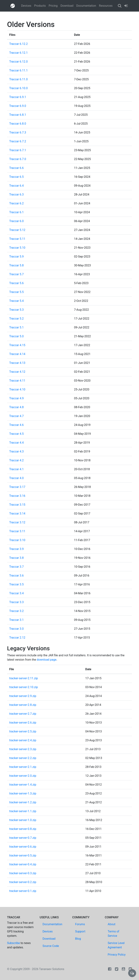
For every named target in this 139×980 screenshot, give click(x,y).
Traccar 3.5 (16, 584)
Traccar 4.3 (16, 451)
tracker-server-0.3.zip (23, 873)
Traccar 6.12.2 (18, 44)
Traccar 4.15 (17, 345)
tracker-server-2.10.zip (24, 687)
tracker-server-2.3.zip (23, 749)
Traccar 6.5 (16, 177)
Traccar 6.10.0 (18, 88)
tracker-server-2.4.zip (23, 740)
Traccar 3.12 (17, 522)
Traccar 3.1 (16, 620)
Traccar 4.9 (16, 398)
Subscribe (13, 943)
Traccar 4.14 (17, 354)
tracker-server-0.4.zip (23, 864)
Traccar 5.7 (16, 274)
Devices (26, 6)
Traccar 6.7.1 (18, 150)
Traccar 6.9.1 (18, 97)
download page (47, 660)
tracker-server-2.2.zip (23, 758)
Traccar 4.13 (17, 363)
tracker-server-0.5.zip (23, 855)
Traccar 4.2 (16, 460)
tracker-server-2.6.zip (23, 723)
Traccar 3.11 (17, 531)
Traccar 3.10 (17, 540)
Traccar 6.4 (16, 186)
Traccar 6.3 (16, 194)
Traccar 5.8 (16, 265)
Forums (80, 924)
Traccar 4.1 (16, 469)
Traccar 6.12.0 (18, 62)
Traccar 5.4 (16, 301)
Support (80, 931)
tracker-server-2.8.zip (23, 705)
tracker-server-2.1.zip (23, 767)
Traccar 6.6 (16, 168)
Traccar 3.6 (16, 576)
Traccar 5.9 (16, 257)
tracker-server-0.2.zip (23, 882)
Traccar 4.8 (16, 407)
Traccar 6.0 (16, 221)
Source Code (51, 946)
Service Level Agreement (116, 945)
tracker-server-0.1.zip (23, 891)
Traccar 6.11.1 (18, 70)
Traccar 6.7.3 (18, 132)
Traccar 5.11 (17, 239)
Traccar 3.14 (17, 514)
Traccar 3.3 (16, 602)
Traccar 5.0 (16, 336)
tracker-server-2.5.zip (23, 731)
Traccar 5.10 (17, 248)
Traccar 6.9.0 (18, 106)
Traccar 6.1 (16, 212)
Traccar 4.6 (16, 425)
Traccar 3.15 (17, 505)
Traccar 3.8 (16, 558)
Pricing (53, 6)
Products (40, 6)
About (112, 924)
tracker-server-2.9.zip (23, 696)
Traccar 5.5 (16, 292)
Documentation (86, 6)
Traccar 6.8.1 (18, 115)
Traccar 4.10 (17, 389)
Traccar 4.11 (17, 381)
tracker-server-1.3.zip (23, 793)
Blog (78, 939)
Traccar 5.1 (16, 327)
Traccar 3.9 (16, 549)
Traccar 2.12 (17, 638)
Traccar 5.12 (17, 230)
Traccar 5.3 (16, 310)
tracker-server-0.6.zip (23, 847)
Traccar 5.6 (16, 283)
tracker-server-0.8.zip (23, 829)
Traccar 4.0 (16, 478)
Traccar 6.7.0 (18, 159)
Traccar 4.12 (17, 372)
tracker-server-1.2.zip (23, 802)
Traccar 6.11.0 (18, 79)
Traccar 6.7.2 (18, 141)
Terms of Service (113, 934)
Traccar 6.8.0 (18, 124)
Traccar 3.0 (16, 629)
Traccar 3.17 (17, 487)
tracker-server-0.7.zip (23, 838)
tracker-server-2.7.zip (23, 714)
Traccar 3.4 (16, 593)
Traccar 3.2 (16, 611)
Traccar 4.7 (16, 416)
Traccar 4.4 (16, 443)
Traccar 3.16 (17, 496)
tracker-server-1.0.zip (23, 820)
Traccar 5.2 (16, 319)
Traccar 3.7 (16, 567)
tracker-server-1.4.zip (23, 785)
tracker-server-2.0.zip (23, 776)
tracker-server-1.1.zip (23, 811)
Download (67, 6)
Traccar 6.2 (16, 203)
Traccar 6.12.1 (18, 53)
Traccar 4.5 (16, 434)
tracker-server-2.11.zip (24, 678)
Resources (106, 6)
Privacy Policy (117, 955)
